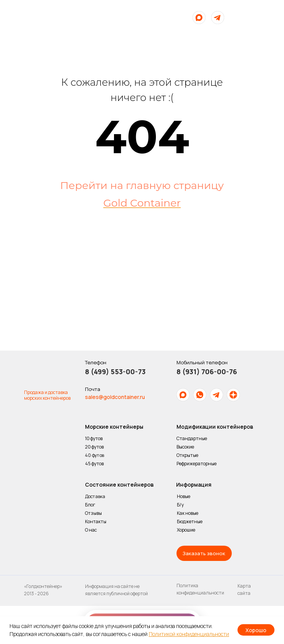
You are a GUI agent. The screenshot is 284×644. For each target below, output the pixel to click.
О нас (91, 530)
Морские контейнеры (114, 427)
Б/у (180, 505)
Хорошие (186, 530)
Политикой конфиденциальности (189, 634)
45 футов (94, 464)
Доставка (95, 497)
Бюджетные (190, 521)
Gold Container (142, 203)
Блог (90, 505)
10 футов (94, 438)
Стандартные (192, 438)
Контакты (96, 521)
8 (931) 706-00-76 (207, 372)
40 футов (94, 455)
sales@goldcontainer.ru (115, 397)
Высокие (185, 447)
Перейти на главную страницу (142, 185)
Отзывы (93, 513)
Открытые (187, 455)
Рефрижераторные (197, 464)
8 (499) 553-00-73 (115, 372)
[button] (204, 553)
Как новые (188, 513)
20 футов (94, 447)
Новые (184, 496)
